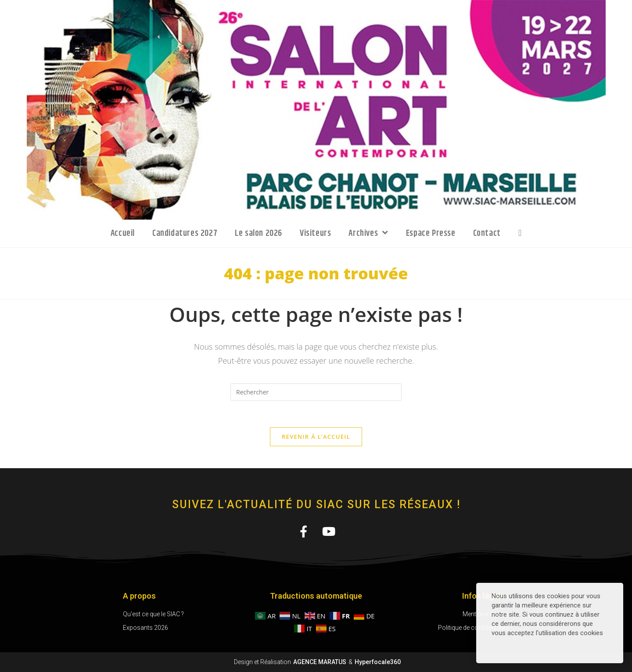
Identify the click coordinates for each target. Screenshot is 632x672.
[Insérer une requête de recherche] (316, 392)
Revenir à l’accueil (316, 437)
